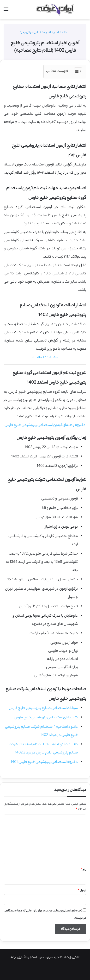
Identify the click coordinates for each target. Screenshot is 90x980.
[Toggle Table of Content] (76, 71)
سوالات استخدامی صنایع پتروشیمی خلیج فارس (43, 708)
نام (84, 870)
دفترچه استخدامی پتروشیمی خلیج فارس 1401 (44, 762)
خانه (66, 32)
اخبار (56, 32)
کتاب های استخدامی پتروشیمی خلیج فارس (46, 718)
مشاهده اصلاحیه (45, 358)
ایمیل (82, 891)
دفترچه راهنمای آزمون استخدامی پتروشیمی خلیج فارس (45, 425)
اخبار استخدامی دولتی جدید (35, 32)
